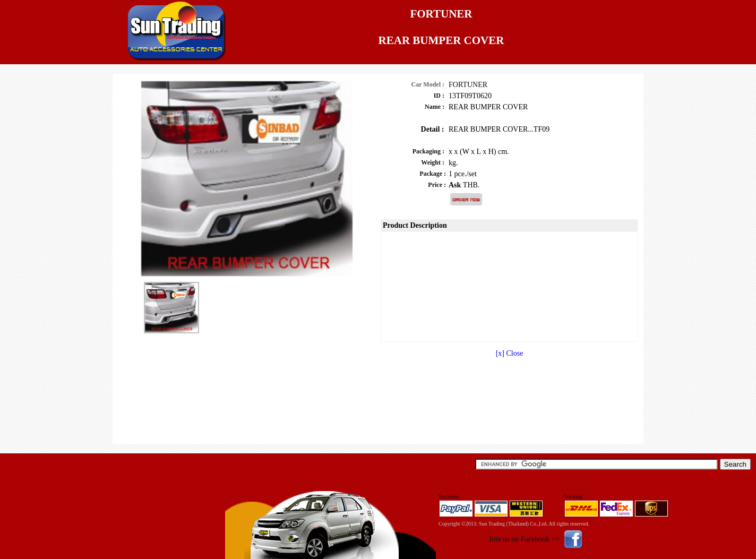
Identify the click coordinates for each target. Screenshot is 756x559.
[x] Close (510, 353)
